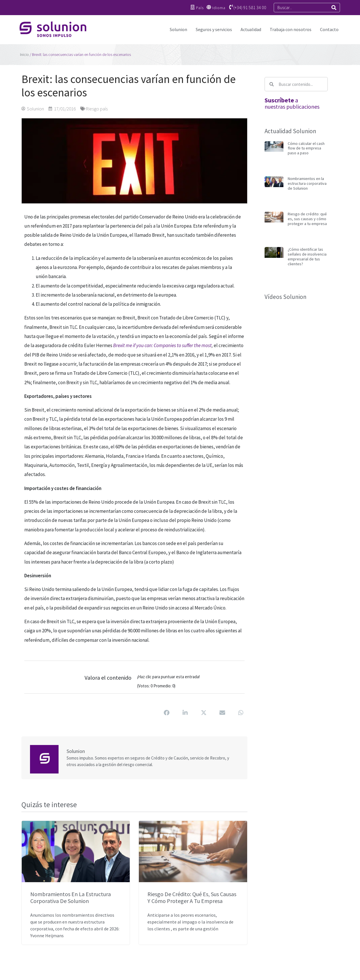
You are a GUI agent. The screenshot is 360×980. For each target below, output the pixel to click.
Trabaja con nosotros (291, 29)
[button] (167, 713)
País (200, 8)
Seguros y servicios (214, 29)
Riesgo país (97, 109)
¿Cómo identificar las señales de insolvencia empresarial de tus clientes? (307, 256)
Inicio (24, 54)
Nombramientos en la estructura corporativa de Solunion (71, 897)
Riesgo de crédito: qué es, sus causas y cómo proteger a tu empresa (192, 897)
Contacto (329, 29)
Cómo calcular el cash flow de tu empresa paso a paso (306, 148)
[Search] (334, 8)
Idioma (219, 8)
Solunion (178, 29)
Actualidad (251, 29)
